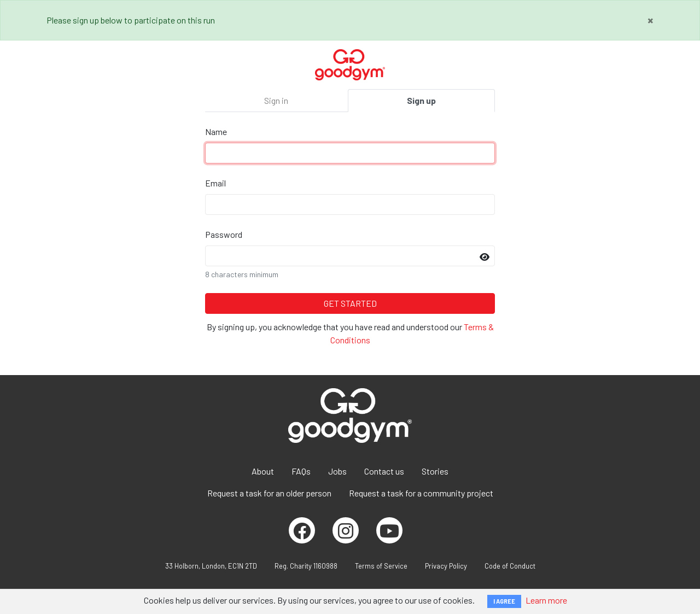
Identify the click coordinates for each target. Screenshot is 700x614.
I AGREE (504, 601)
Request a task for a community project (421, 493)
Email (215, 183)
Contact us (384, 471)
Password (224, 234)
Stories (435, 471)
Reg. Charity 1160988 (306, 566)
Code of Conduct (510, 566)
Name (216, 131)
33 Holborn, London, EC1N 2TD (211, 566)
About (263, 471)
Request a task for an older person (269, 493)
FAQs (301, 471)
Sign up (421, 100)
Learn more (546, 600)
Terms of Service (381, 566)
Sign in (276, 100)
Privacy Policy (446, 566)
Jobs (337, 471)
